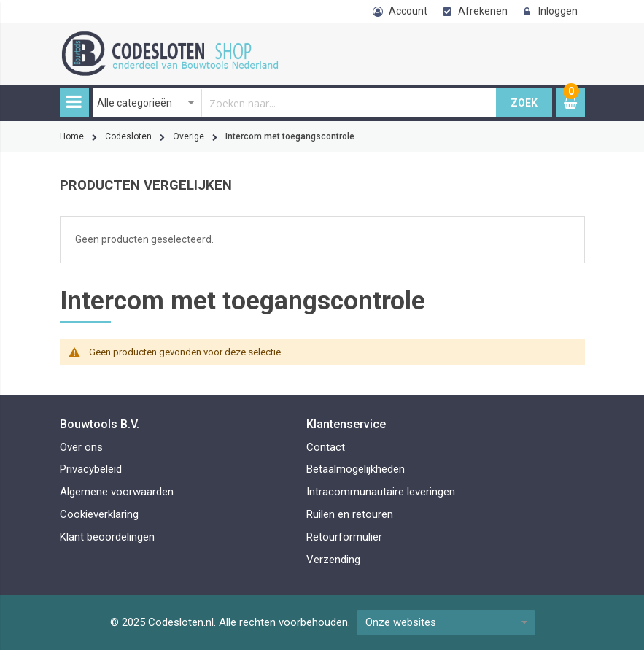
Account (408, 11)
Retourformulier (344, 537)
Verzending (333, 560)
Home (72, 136)
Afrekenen (483, 11)
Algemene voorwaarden (117, 492)
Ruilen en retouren (350, 514)
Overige (189, 136)
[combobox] (295, 103)
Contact (326, 447)
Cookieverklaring (99, 514)
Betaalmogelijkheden (356, 469)
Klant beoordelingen (107, 537)
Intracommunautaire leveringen (381, 492)
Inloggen (558, 11)
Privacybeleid (91, 469)
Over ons (81, 447)
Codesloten (128, 136)
